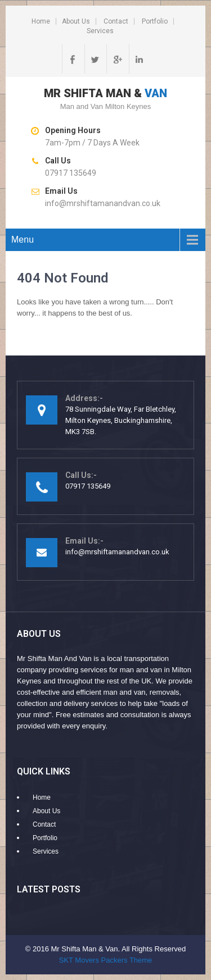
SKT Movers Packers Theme (106, 960)
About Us (76, 21)
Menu (23, 240)
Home (41, 21)
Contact (116, 21)
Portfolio (155, 21)
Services (100, 31)
